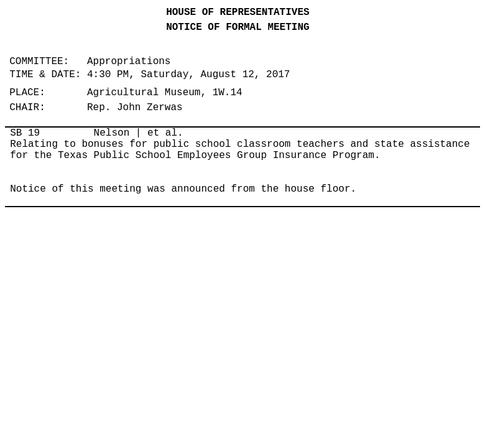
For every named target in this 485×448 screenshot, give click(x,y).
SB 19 (25, 133)
